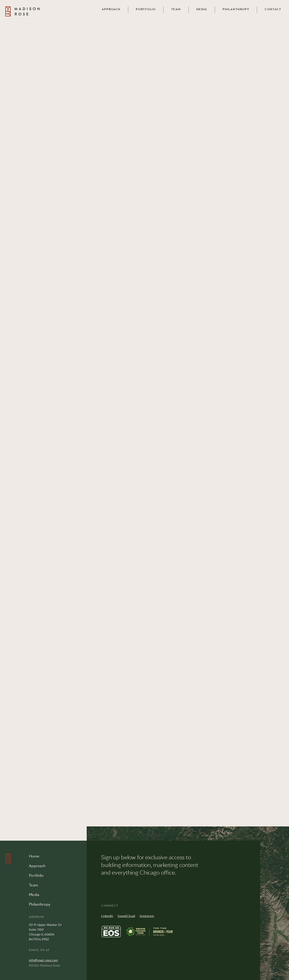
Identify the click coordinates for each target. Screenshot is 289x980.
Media (202, 10)
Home (34, 856)
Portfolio (146, 10)
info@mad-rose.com (43, 960)
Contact (273, 10)
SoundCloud (126, 916)
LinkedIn (107, 916)
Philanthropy (236, 10)
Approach (111, 10)
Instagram (147, 916)
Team (176, 10)
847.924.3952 (39, 939)
